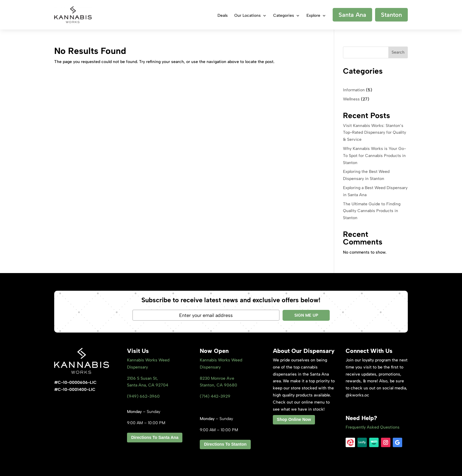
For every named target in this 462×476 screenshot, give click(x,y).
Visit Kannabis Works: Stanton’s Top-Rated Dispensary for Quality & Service (374, 133)
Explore (313, 16)
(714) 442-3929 (215, 396)
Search (398, 52)
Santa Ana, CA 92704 (148, 385)
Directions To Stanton (225, 444)
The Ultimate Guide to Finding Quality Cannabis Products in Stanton (372, 211)
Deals (223, 16)
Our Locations (247, 16)
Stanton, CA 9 (218, 385)
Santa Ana (352, 15)
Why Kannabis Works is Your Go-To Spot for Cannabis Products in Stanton (374, 156)
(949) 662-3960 (143, 396)
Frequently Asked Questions (373, 427)
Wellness (351, 99)
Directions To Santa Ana (155, 437)
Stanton (391, 15)
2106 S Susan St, (142, 378)
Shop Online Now (294, 419)
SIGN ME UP (306, 315)
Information (354, 90)
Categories (284, 16)
